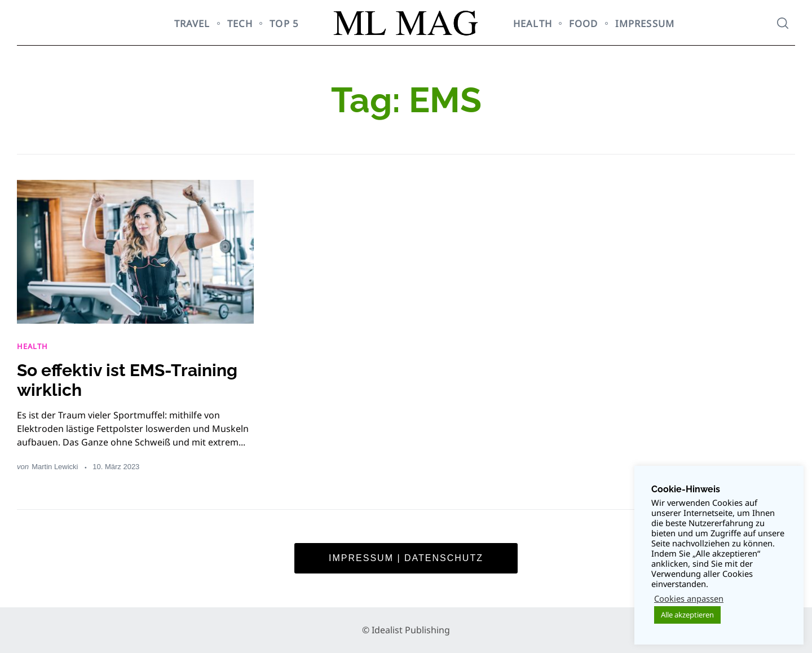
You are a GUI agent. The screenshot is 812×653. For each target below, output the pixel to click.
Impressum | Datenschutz (406, 558)
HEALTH (533, 23)
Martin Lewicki (55, 467)
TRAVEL (192, 23)
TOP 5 (284, 23)
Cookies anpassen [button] (689, 598)
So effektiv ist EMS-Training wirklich (127, 380)
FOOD (584, 23)
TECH (240, 23)
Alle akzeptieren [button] (687, 615)
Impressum (645, 23)
